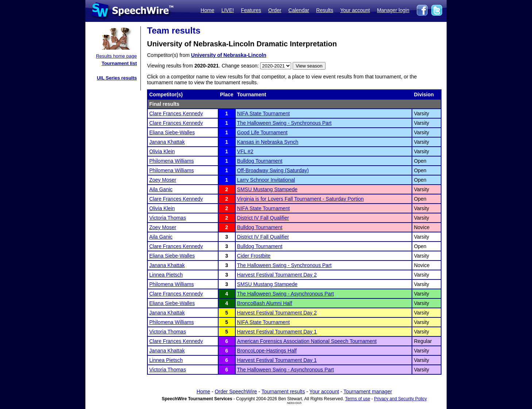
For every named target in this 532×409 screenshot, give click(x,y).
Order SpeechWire (236, 391)
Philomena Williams (171, 161)
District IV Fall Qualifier (263, 218)
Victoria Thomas (168, 218)
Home (207, 10)
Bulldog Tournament (260, 161)
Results (325, 10)
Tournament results (283, 391)
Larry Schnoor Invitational (266, 180)
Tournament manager (368, 391)
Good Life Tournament (262, 132)
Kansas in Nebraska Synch (268, 142)
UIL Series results (117, 78)
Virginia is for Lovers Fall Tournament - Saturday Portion (300, 199)
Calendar (299, 10)
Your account (355, 10)
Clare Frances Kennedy (176, 113)
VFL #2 (245, 151)
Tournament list (119, 63)
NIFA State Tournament (264, 113)
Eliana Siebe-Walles (172, 132)
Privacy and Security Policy (400, 399)
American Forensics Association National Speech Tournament (307, 341)
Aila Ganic (161, 189)
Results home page (116, 56)
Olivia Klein (162, 151)
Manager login (393, 10)
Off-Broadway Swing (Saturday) (273, 170)
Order (275, 10)
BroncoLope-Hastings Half (267, 351)
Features (251, 10)
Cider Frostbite (254, 256)
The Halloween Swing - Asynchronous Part (286, 294)
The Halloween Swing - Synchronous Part (284, 123)
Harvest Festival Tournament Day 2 (277, 275)
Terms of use (358, 399)
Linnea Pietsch (166, 275)
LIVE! (228, 10)
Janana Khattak (167, 142)
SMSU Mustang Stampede (267, 189)
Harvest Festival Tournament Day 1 (277, 332)
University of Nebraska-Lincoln (229, 55)
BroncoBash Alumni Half (265, 303)
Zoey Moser (163, 180)
